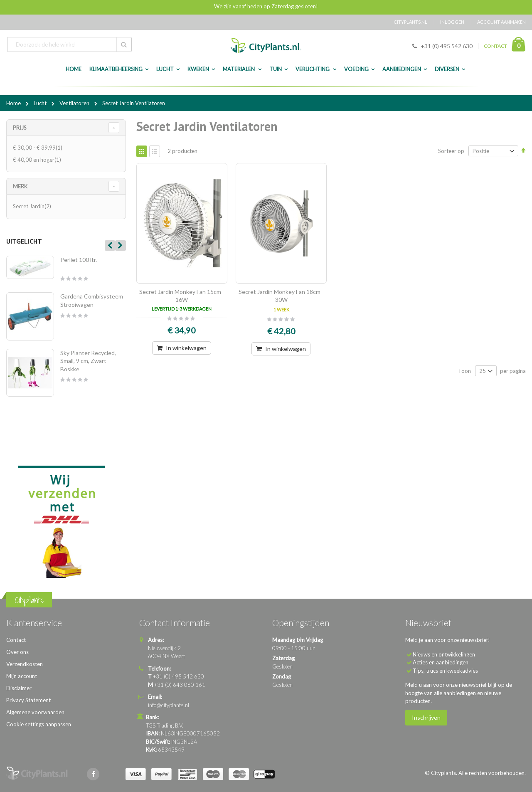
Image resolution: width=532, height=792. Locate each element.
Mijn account (22, 676)
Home (14, 103)
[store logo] (266, 46)
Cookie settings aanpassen (39, 724)
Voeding (356, 69)
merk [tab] (20, 186)
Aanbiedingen (402, 69)
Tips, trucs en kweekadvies (445, 671)
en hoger (38, 160)
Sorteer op (451, 151)
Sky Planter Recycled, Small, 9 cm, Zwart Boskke (88, 361)
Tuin (276, 69)
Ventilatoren (75, 103)
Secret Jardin (33, 206)
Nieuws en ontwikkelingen (444, 654)
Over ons (17, 652)
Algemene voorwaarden (35, 712)
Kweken (198, 69)
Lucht (165, 69)
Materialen (239, 69)
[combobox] (69, 44)
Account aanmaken (501, 22)
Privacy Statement (28, 700)
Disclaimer (19, 688)
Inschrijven (426, 717)
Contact (16, 640)
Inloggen (452, 22)
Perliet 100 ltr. (79, 260)
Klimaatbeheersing (116, 69)
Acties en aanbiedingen (441, 662)
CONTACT (495, 46)
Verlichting (313, 69)
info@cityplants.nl (169, 705)
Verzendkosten (25, 664)
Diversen (447, 69)
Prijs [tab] (20, 128)
